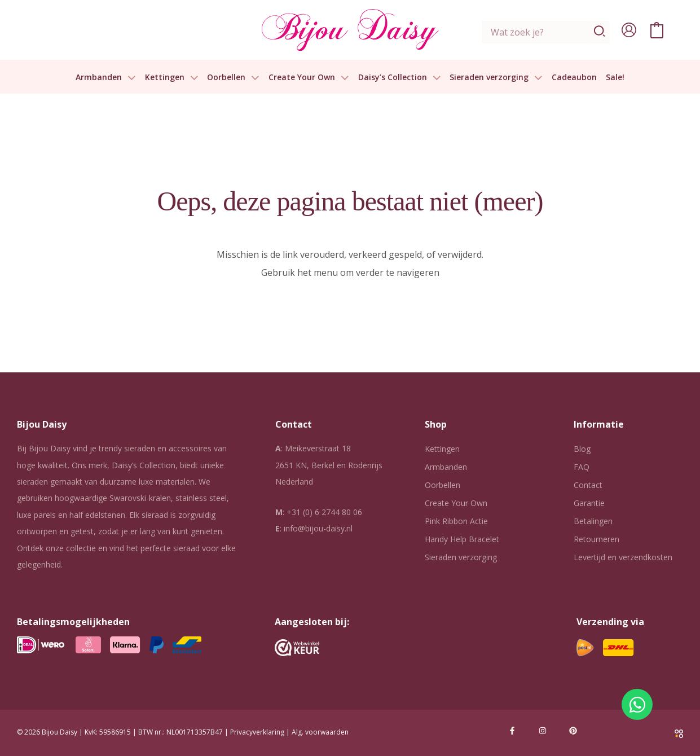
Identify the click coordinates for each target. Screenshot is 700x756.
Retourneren (596, 539)
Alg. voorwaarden (320, 732)
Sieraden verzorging (496, 78)
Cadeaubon (574, 78)
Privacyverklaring (257, 732)
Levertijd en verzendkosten (623, 557)
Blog (582, 449)
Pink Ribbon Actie (456, 521)
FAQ (582, 467)
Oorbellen (233, 78)
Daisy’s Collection (400, 78)
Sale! (615, 78)
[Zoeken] (600, 32)
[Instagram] (543, 731)
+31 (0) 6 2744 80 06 (324, 512)
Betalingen (593, 521)
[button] (129, 78)
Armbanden (106, 78)
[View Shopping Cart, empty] (657, 30)
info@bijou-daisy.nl (318, 528)
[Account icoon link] (629, 30)
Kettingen (172, 78)
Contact (588, 485)
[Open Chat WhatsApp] (637, 704)
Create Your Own (309, 78)
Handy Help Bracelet (462, 539)
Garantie (589, 503)
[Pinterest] (573, 731)
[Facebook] (512, 731)
